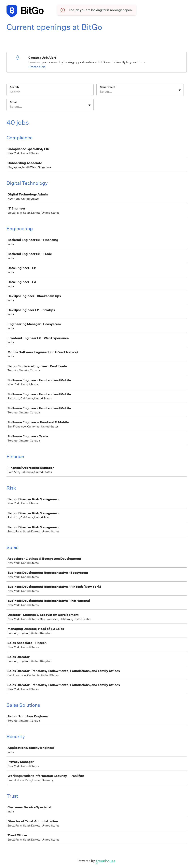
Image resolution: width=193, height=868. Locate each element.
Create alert (37, 67)
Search (14, 87)
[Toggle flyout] (180, 90)
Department (108, 87)
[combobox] (100, 92)
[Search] (50, 92)
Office (14, 102)
